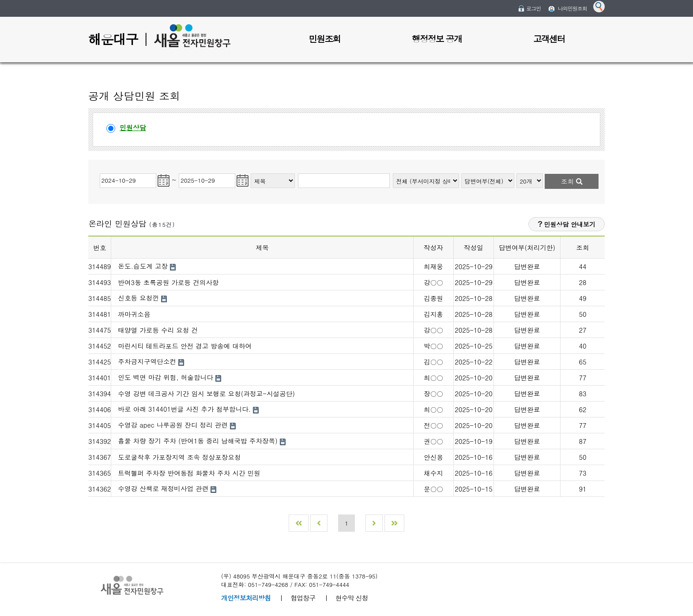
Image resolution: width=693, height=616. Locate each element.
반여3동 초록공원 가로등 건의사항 (168, 282)
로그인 (533, 8)
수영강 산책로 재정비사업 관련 (164, 488)
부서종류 (393, 172)
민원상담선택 (107, 122)
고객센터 (549, 39)
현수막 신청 (352, 598)
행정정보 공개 (437, 39)
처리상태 (461, 172)
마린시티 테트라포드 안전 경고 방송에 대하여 (185, 346)
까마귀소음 (134, 314)
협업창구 (303, 598)
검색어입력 (297, 172)
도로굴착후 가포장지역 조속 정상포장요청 (179, 457)
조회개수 (517, 172)
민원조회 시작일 (99, 172)
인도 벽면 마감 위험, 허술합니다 (167, 377)
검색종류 (251, 172)
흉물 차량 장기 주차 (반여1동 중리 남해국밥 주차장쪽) (199, 441)
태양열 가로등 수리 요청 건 (158, 330)
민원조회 (324, 39)
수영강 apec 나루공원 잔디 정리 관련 (174, 425)
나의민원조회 (572, 8)
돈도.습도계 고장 (144, 266)
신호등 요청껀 (139, 298)
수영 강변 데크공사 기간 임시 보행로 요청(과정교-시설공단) (206, 393)
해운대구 (113, 39)
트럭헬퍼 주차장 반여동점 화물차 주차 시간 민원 (189, 473)
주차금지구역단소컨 (148, 361)
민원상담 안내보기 (567, 224)
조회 (572, 181)
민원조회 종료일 (179, 172)
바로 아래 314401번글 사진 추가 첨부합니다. (185, 409)
